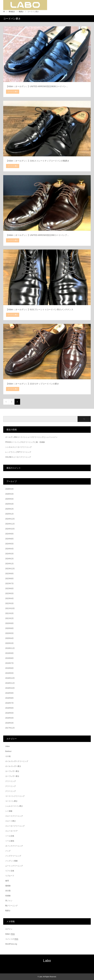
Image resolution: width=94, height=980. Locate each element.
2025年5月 (9, 499)
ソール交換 (10, 836)
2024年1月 (9, 564)
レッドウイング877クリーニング (18, 452)
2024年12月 (10, 519)
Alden (8, 746)
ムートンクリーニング (14, 866)
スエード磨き (11, 821)
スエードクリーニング (14, 816)
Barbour (8, 751)
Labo (47, 961)
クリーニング (11, 781)
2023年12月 (10, 569)
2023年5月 (9, 594)
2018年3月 (9, 723)
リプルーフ (10, 876)
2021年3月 (9, 613)
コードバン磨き (11, 801)
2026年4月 (9, 489)
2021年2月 (9, 618)
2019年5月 (9, 673)
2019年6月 (9, 668)
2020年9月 (9, 623)
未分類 (8, 891)
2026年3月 (9, 494)
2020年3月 (9, 643)
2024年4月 (9, 549)
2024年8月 (9, 539)
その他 (8, 756)
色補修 (8, 896)
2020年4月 (9, 638)
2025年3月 (9, 504)
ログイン (9, 929)
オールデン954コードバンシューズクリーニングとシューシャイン (31, 437)
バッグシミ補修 (11, 861)
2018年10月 (10, 688)
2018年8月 (9, 698)
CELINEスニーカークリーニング (18, 457)
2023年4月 (9, 598)
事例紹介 (12, 12)
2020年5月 (9, 633)
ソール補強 (10, 841)
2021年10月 (10, 608)
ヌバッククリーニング (14, 846)
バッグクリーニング (13, 856)
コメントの (12, 939)
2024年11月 (10, 524)
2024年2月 (9, 559)
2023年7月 (9, 584)
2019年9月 (9, 653)
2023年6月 (9, 589)
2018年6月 (9, 708)
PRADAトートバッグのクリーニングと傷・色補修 (25, 442)
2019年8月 (9, 658)
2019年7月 (9, 663)
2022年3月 (9, 603)
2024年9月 (9, 534)
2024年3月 (9, 554)
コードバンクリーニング (15, 796)
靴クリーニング (11, 906)
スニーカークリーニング (15, 826)
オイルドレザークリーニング (17, 761)
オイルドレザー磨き (13, 766)
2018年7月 (9, 703)
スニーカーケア (11, 831)
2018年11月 (10, 683)
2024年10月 (10, 529)
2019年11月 (10, 648)
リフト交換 (10, 871)
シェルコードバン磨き (14, 806)
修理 (7, 881)
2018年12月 (10, 678)
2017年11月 (10, 728)
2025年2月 (9, 509)
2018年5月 (9, 713)
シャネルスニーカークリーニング (18, 447)
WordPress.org (11, 944)
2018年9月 (9, 693)
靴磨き (8, 911)
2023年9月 (9, 574)
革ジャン (9, 901)
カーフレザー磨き (12, 771)
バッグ (8, 851)
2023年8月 (9, 579)
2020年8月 (9, 628)
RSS (47, 967)
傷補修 (8, 886)
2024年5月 (9, 544)
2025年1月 (9, 514)
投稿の (10, 934)
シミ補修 (9, 811)
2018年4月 (9, 718)
